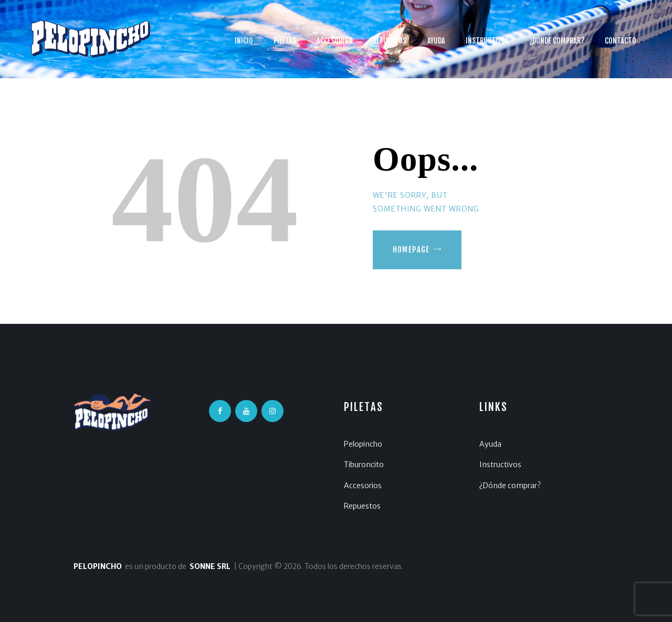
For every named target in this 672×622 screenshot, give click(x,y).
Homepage (411, 250)
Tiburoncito (364, 465)
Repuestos (362, 506)
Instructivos (500, 465)
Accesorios (363, 486)
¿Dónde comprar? (510, 486)
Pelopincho (363, 444)
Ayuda (490, 444)
